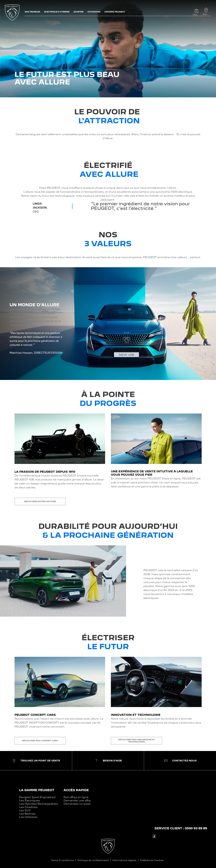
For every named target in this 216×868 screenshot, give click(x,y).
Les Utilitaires (28, 817)
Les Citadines (28, 807)
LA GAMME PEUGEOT (37, 790)
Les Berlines (27, 814)
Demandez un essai (77, 804)
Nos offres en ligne (76, 797)
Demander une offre (77, 800)
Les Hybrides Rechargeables (38, 804)
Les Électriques (29, 800)
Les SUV (25, 810)
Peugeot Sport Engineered (37, 797)
